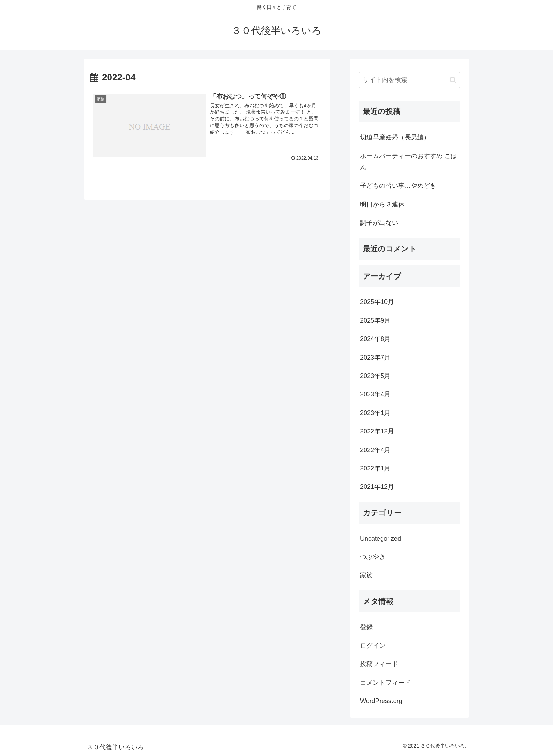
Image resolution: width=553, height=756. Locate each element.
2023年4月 (375, 394)
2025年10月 (377, 302)
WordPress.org (381, 701)
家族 (366, 575)
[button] (453, 80)
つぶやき (373, 557)
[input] (409, 80)
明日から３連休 (382, 204)
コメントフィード (385, 683)
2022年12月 (377, 431)
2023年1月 (375, 413)
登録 (366, 627)
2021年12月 (377, 487)
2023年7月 (375, 358)
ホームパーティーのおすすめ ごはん (409, 162)
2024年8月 (375, 339)
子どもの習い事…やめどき (398, 186)
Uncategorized (381, 539)
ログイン (373, 646)
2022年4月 (375, 450)
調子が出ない (379, 223)
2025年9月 (375, 320)
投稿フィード (379, 664)
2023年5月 (375, 376)
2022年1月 (375, 468)
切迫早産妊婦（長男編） (395, 137)
